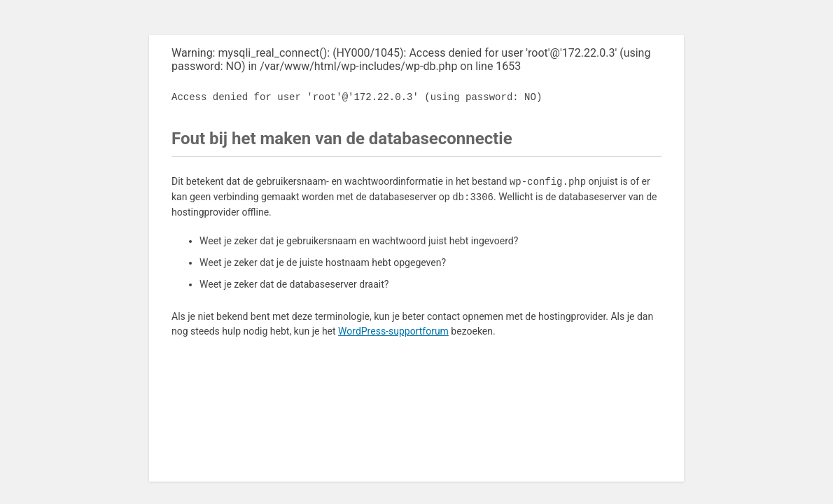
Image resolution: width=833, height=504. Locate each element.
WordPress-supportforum (393, 331)
